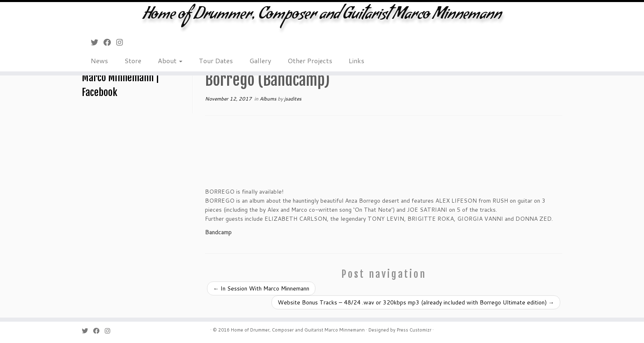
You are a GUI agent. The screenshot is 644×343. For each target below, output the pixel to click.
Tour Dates (216, 61)
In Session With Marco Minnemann (261, 288)
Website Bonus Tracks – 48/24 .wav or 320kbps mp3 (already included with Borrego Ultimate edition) (416, 302)
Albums (269, 99)
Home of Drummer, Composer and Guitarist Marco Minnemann (322, 16)
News (99, 61)
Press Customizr (414, 330)
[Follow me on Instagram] (122, 42)
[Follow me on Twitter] (97, 42)
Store (133, 61)
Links (356, 61)
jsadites (293, 99)
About (170, 61)
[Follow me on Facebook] (110, 42)
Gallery (260, 61)
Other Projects (310, 61)
